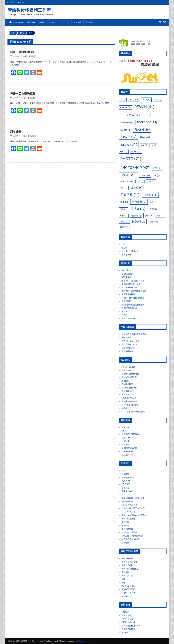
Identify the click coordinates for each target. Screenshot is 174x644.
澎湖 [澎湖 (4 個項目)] (153, 209)
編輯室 (34, 56)
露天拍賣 (125, 525)
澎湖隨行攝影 (127, 384)
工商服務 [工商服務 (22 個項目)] (130, 195)
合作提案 (89, 22)
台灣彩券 (125, 441)
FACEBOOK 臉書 (128, 512)
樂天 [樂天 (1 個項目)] (153, 202)
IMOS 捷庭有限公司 (130, 405)
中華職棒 (125, 543)
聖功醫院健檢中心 (129, 388)
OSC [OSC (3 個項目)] (124, 152)
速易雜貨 (125, 474)
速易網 (124, 408)
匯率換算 (125, 488)
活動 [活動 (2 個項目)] (123, 209)
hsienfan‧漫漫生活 (130, 251)
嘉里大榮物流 (127, 351)
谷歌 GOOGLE (127, 438)
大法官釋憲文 (127, 301)
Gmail (124, 431)
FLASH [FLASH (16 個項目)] (142, 130)
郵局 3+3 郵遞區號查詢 (131, 434)
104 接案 (125, 612)
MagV (124, 582)
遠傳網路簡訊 (127, 501)
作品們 (42, 22)
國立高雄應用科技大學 (131, 284)
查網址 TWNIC (127, 565)
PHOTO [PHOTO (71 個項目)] (131, 159)
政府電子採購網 (128, 629)
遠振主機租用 (127, 558)
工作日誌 (66, 22)
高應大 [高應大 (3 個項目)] (153, 222)
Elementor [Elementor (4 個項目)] (127, 123)
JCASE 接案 (127, 615)
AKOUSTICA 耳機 (129, 398)
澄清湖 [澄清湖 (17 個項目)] (138, 209)
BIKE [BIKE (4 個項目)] (146, 100)
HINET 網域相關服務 (130, 569)
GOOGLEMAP (127, 491)
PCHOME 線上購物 (129, 532)
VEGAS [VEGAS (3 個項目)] (145, 176)
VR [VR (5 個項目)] (157, 175)
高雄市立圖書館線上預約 (132, 318)
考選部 (124, 315)
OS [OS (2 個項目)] (153, 145)
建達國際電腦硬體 (129, 448)
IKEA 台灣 (126, 481)
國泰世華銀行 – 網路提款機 (133, 498)
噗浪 (123, 471)
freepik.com (127, 596)
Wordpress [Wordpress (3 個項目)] (127, 182)
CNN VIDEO (126, 270)
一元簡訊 (125, 444)
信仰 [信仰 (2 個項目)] (140, 182)
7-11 (123, 495)
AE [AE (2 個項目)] (123, 100)
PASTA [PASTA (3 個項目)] (136, 152)
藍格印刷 (125, 633)
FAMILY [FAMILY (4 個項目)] (125, 130)
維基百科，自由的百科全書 (133, 281)
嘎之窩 (124, 248)
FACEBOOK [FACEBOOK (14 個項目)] (147, 122)
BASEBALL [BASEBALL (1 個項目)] (134, 100)
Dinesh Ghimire (85, 641)
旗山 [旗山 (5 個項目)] (124, 202)
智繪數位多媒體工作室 (29, 10)
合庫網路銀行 (127, 451)
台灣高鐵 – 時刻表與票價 (132, 536)
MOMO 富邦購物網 (129, 505)
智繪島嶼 (77, 22)
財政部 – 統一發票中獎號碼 (133, 508)
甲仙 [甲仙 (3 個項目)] (124, 216)
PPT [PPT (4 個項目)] (157, 168)
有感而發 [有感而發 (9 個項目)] (139, 202)
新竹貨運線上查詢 (129, 344)
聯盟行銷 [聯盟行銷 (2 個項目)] (136, 216)
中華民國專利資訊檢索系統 (133, 305)
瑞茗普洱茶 (126, 370)
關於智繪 (19, 22)
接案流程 (31, 22)
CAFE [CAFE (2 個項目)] (158, 100)
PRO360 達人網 (128, 622)
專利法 (124, 311)
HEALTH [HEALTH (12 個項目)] (128, 137)
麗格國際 (125, 381)
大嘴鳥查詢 (126, 338)
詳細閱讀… (16, 65)
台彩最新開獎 (127, 455)
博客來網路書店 (128, 477)
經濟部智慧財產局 (129, 308)
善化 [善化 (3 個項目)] (124, 188)
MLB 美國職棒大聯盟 (130, 539)
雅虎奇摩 (125, 427)
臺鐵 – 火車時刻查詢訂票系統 (134, 515)
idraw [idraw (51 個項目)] (129, 144)
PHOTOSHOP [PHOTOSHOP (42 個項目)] (135, 168)
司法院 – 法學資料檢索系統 (133, 298)
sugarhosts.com (128, 593)
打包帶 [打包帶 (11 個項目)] (150, 195)
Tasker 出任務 (128, 619)
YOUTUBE (126, 484)
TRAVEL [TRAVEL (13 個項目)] (128, 175)
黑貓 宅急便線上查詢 (130, 341)
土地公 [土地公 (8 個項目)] (137, 188)
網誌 (53, 22)
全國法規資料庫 (128, 294)
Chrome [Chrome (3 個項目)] (125, 107)
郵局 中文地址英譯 (129, 562)
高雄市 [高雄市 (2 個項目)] (124, 227)
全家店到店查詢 (128, 348)
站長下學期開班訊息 (22, 52)
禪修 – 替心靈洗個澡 (23, 94)
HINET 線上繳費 (128, 519)
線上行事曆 (126, 255)
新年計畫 (16, 132)
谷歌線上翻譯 (127, 274)
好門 (123, 244)
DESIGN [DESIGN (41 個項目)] (144, 107)
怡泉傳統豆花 (127, 391)
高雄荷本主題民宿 (129, 401)
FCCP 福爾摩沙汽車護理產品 (134, 412)
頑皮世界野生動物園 (130, 374)
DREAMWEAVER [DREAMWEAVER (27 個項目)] (136, 115)
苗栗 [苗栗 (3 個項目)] (160, 216)
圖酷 (123, 579)
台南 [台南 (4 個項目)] (151, 182)
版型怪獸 (125, 572)
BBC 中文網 (126, 277)
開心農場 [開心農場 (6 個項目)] (139, 221)
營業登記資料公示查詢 (131, 626)
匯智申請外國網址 (129, 589)
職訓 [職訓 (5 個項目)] (149, 216)
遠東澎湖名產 (127, 394)
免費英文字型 (127, 576)
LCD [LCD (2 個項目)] (144, 145)
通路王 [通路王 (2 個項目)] (124, 222)
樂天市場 (125, 522)
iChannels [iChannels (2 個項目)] (145, 137)
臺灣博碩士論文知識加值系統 (134, 291)
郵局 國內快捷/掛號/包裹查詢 (134, 334)
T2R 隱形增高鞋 (128, 367)
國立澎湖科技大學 (129, 287)
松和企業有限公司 (129, 377)
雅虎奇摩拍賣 (127, 529)
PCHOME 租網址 (128, 586)
